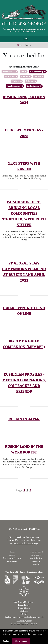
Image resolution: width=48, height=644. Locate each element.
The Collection (36, 558)
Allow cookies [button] (21, 641)
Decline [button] (6, 641)
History (25, 76)
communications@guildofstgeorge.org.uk (27, 617)
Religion (30, 81)
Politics (16, 81)
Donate (36, 564)
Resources (36, 561)
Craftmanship (37, 72)
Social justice (33, 86)
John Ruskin (25, 31)
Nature (38, 76)
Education (10, 76)
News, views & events (12, 558)
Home (20, 45)
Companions (12, 561)
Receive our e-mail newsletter (24, 529)
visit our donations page (26, 543)
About (12, 555)
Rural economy (14, 86)
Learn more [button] (37, 634)
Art (22, 72)
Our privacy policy (24, 621)
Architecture (9, 72)
